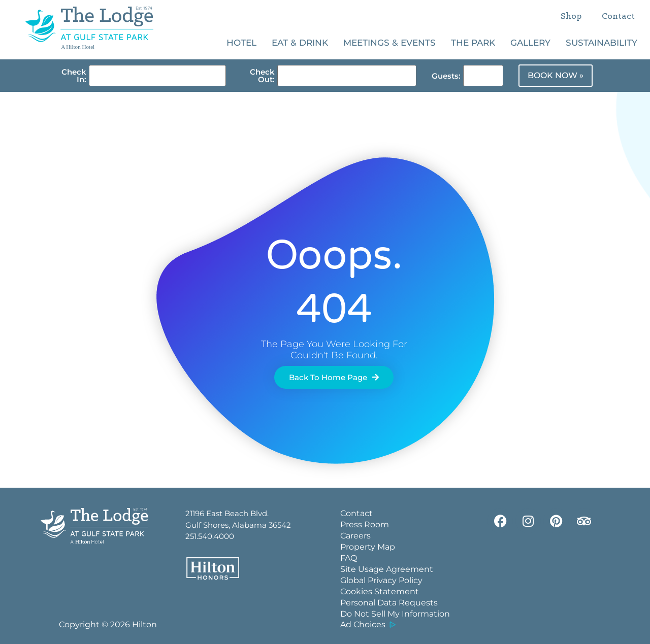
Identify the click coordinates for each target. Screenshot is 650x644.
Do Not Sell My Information (395, 614)
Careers (355, 536)
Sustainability (602, 43)
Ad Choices (363, 624)
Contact (618, 16)
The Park (473, 43)
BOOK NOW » (556, 75)
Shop (571, 16)
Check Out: (262, 76)
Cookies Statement (380, 591)
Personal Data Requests (389, 603)
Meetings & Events (389, 43)
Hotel (241, 43)
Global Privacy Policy (381, 580)
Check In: (74, 76)
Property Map (368, 547)
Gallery (530, 43)
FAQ (349, 558)
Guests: (446, 76)
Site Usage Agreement (387, 569)
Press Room (365, 524)
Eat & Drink (300, 43)
